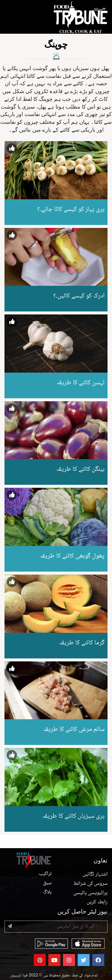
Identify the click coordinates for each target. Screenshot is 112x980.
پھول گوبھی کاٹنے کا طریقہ (72, 556)
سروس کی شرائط (90, 884)
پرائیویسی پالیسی (90, 893)
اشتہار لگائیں (95, 874)
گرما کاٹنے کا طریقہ (82, 643)
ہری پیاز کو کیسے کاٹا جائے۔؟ (71, 209)
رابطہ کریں (97, 902)
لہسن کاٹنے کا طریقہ (80, 383)
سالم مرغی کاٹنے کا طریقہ (74, 729)
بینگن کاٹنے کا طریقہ (80, 469)
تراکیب (71, 10)
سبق (47, 883)
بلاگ (47, 892)
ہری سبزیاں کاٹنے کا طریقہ (73, 816)
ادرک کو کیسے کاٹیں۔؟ (79, 296)
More (100, 10)
